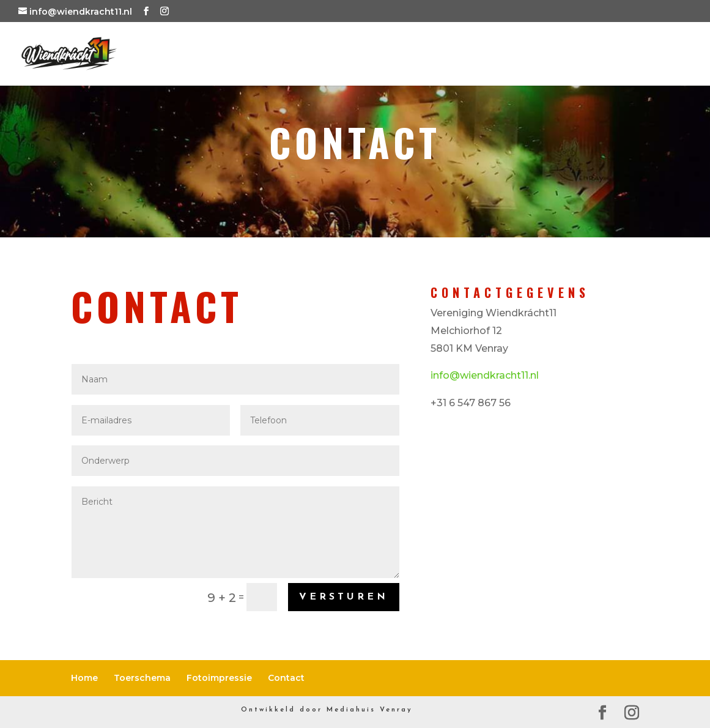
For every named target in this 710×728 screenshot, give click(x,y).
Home (275, 57)
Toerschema (377, 57)
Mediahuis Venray (370, 710)
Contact (653, 57)
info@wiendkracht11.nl (485, 375)
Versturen (344, 597)
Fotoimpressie (523, 57)
